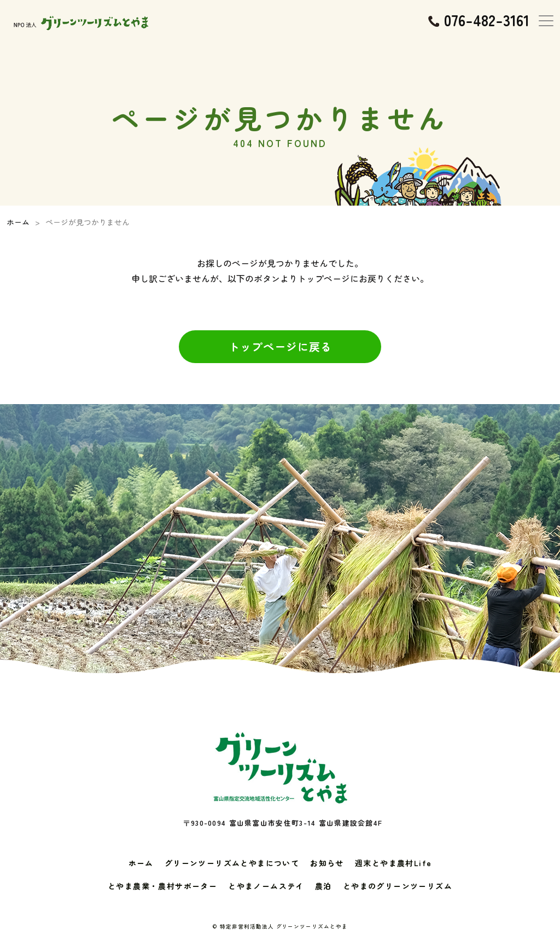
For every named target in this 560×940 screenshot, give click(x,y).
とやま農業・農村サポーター (162, 886)
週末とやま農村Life (393, 863)
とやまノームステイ (266, 886)
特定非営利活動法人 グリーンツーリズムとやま (284, 926)
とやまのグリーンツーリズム (398, 886)
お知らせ (327, 863)
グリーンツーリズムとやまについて (232, 863)
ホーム (141, 863)
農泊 (323, 886)
